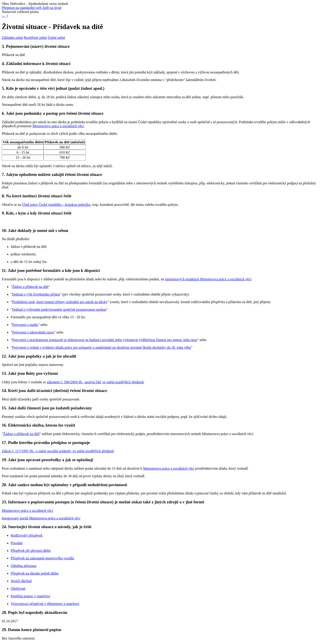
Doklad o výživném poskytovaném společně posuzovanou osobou (59, 309)
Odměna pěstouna (24, 566)
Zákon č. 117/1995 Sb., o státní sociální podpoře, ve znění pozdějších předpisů (58, 451)
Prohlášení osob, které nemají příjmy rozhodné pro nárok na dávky (60, 302)
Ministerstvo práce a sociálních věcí (58, 126)
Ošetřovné (18, 589)
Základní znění (12, 38)
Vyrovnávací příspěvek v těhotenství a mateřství (45, 604)
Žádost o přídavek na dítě (30, 287)
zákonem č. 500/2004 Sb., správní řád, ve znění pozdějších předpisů (95, 382)
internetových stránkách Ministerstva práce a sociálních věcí (208, 279)
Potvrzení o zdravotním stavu (33, 332)
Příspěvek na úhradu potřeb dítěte (35, 573)
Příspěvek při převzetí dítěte (31, 551)
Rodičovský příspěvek (27, 535)
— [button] (4, 16)
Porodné (17, 543)
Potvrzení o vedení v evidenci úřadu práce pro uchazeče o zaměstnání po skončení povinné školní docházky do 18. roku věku (102, 347)
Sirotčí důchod (21, 581)
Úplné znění (56, 38)
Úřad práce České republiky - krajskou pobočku (56, 205)
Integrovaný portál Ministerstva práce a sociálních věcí (41, 518)
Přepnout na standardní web (22, 8)
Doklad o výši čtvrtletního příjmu (36, 294)
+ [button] (7, 16)
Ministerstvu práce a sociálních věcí (169, 468)
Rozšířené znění (36, 38)
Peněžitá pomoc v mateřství (30, 596)
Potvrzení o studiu (25, 325)
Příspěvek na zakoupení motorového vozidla (42, 558)
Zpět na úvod (52, 8)
